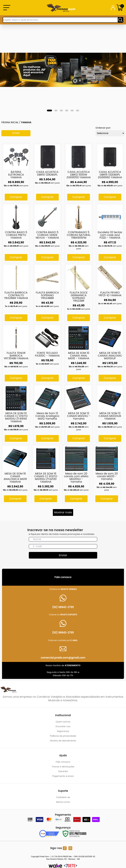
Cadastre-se (63, 797)
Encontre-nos (63, 726)
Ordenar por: (103, 128)
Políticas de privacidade (63, 736)
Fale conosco (63, 762)
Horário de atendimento (63, 741)
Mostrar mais (63, 512)
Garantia (63, 771)
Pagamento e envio (63, 776)
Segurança (63, 731)
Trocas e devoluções (63, 767)
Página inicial (10, 122)
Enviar (63, 555)
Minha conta (63, 802)
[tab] (49, 110)
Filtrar (16, 133)
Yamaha (26, 122)
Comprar (16, 197)
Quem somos (63, 722)
